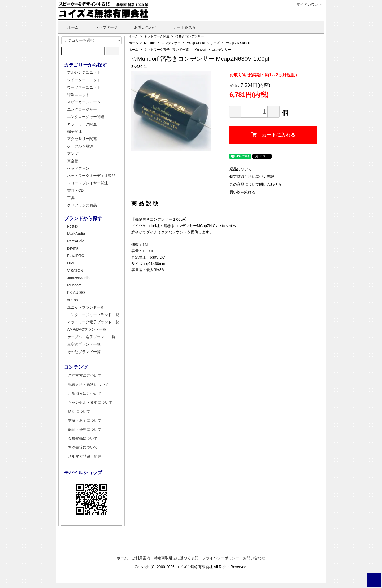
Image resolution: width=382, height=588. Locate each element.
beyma (73, 248)
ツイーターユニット (84, 80)
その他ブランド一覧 (84, 352)
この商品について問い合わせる (255, 184)
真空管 (73, 161)
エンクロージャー (82, 109)
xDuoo (72, 300)
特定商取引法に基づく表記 (252, 177)
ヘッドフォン (78, 168)
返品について (241, 169)
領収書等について (83, 447)
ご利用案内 (141, 558)
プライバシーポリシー (221, 558)
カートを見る (181, 27)
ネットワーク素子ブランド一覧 (166, 50)
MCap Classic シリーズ (203, 43)
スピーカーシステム (84, 102)
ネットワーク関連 (157, 36)
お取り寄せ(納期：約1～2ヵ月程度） (264, 75)
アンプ (73, 154)
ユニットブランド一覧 (86, 307)
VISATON (75, 271)
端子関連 (75, 132)
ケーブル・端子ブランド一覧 (91, 337)
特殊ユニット (78, 95)
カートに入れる (273, 135)
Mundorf (150, 43)
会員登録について (83, 438)
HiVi (70, 263)
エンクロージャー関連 (86, 117)
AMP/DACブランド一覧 (87, 329)
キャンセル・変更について (90, 402)
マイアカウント (307, 4)
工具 (71, 198)
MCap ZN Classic (238, 43)
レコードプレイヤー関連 (88, 183)
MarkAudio (76, 234)
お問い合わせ (142, 27)
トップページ (103, 27)
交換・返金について (85, 420)
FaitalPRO (76, 256)
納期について (79, 411)
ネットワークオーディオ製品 (91, 176)
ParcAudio (76, 241)
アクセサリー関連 (82, 139)
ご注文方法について (85, 376)
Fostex (73, 226)
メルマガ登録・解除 (85, 456)
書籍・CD (75, 190)
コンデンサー (171, 43)
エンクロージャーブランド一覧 (93, 315)
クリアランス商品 (82, 205)
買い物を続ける (242, 192)
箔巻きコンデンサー (190, 36)
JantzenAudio (78, 278)
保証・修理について (85, 429)
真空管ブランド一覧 (84, 344)
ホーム (69, 27)
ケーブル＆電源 (80, 146)
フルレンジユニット (84, 72)
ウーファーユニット (84, 87)
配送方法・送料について (88, 385)
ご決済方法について (85, 394)
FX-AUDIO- (77, 293)
